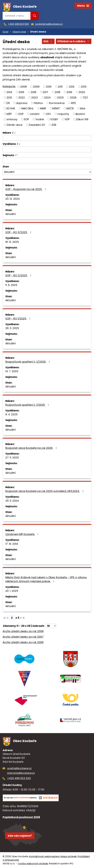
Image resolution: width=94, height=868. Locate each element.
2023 (35, 98)
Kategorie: (9, 86)
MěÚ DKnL (27, 108)
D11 (8, 103)
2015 (21, 92)
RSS (48, 41)
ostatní (35, 114)
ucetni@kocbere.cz (19, 768)
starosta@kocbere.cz (21, 773)
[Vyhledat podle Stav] (47, 172)
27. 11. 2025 (12, 458)
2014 (9, 92)
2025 (60, 98)
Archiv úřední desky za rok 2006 (23, 642)
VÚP (67, 119)
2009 (36, 87)
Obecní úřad (19, 32)
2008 (23, 87)
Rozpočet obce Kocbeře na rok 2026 (32, 448)
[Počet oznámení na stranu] (51, 626)
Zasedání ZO (37, 125)
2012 (72, 87)
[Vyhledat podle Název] (47, 138)
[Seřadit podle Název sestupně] (15, 133)
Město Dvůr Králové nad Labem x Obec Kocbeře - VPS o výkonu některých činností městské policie (46, 579)
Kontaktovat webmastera (44, 856)
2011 (60, 87)
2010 (49, 87)
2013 (84, 87)
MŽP (9, 114)
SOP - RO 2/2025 (19, 275)
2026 (73, 98)
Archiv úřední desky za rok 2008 (23, 631)
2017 (45, 92)
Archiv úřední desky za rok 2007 (23, 637)
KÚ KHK (11, 108)
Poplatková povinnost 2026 (21, 817)
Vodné (40, 119)
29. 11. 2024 (12, 501)
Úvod (5, 32)
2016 (34, 92)
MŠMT (56, 108)
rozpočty (63, 114)
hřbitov (38, 103)
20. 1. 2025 (12, 591)
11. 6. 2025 (11, 285)
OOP (21, 114)
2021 (9, 98)
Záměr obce (14, 125)
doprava (22, 103)
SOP (26, 119)
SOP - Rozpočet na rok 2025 (26, 189)
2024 (47, 98)
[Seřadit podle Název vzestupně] (15, 132)
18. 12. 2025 (12, 242)
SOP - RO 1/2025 (18, 319)
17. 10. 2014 (12, 544)
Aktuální (11, 214)
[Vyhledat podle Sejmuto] (47, 160)
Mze (83, 108)
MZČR (70, 108)
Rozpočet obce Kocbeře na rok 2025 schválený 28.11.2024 (45, 491)
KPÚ (74, 103)
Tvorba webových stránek (33, 864)
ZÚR (54, 125)
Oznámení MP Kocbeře (23, 534)
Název (8, 133)
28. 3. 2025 (12, 328)
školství (80, 114)
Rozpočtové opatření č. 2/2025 (28, 362)
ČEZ (85, 98)
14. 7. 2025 (12, 371)
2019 (69, 92)
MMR (43, 108)
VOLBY (54, 119)
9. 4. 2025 (11, 414)
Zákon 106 (82, 119)
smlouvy (12, 119)
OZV (48, 114)
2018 (57, 92)
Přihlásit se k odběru (74, 41)
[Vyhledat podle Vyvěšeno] (47, 149)
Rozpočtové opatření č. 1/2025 (28, 405)
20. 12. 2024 (13, 199)
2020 (82, 92)
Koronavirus (57, 103)
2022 (22, 98)
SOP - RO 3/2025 (19, 232)
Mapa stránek (69, 856)
